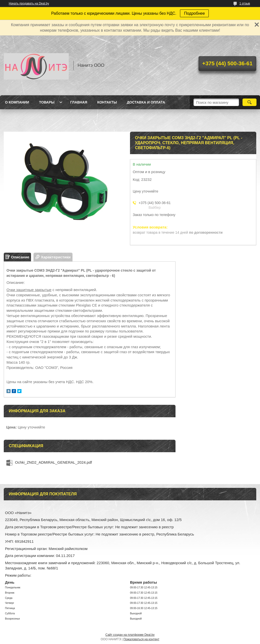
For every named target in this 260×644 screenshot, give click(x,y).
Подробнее (194, 13)
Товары (47, 102)
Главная (79, 102)
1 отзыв (245, 3)
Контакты (107, 102)
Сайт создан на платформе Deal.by (130, 635)
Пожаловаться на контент (141, 639)
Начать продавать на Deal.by (29, 3)
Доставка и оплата (146, 102)
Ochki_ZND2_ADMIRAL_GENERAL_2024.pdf (53, 462)
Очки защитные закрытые (29, 290)
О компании (17, 102)
